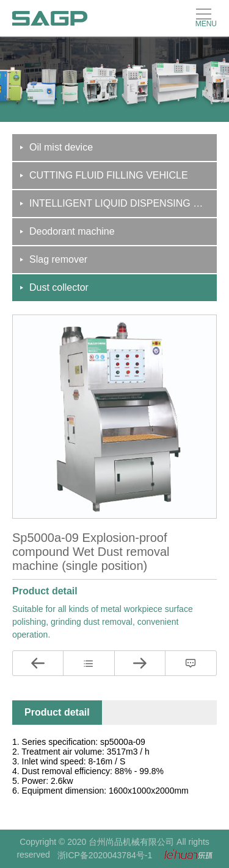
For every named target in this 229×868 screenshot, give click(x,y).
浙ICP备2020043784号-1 (105, 855)
